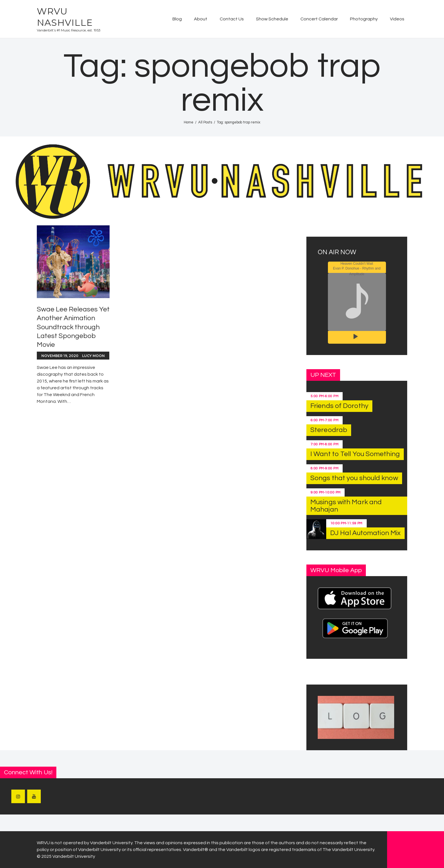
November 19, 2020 (60, 356)
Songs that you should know (354, 478)
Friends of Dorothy (339, 406)
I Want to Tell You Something (355, 454)
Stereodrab (329, 430)
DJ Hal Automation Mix (365, 533)
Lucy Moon (93, 356)
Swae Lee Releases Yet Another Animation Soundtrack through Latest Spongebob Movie (73, 327)
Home (189, 122)
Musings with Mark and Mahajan (346, 506)
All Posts (205, 122)
